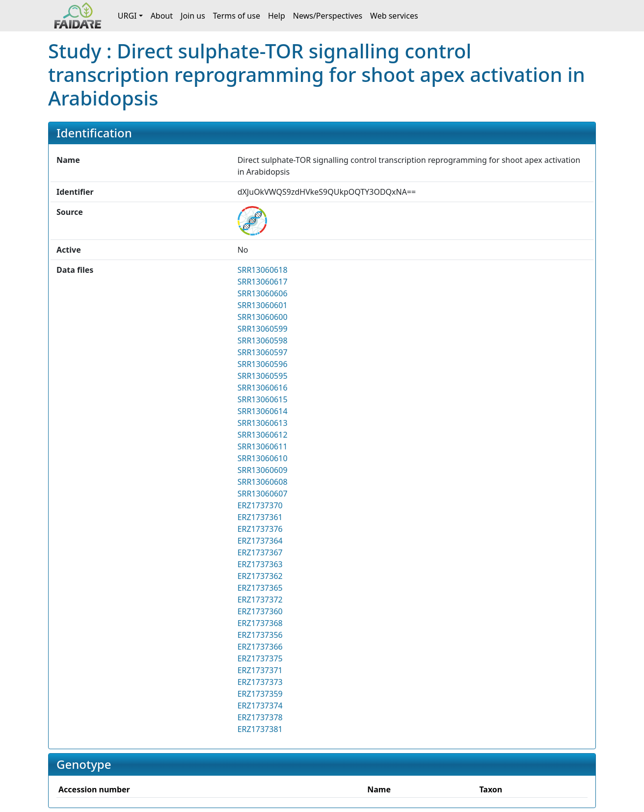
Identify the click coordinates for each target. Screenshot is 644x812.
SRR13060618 (263, 270)
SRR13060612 (263, 435)
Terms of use (237, 16)
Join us (193, 16)
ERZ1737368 (260, 623)
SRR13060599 (263, 329)
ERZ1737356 (260, 635)
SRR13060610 (263, 458)
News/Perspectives (328, 16)
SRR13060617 (263, 282)
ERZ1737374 (260, 706)
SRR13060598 (263, 341)
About (162, 16)
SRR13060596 (263, 364)
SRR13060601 (263, 305)
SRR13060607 (263, 494)
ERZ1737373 (260, 682)
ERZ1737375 (260, 658)
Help (277, 16)
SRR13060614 (263, 411)
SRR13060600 (263, 317)
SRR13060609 (263, 470)
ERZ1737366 (260, 647)
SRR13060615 (263, 399)
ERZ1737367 (260, 552)
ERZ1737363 (260, 564)
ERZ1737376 (260, 529)
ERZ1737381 (260, 729)
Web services (394, 16)
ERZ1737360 (260, 611)
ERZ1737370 (260, 505)
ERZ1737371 (260, 670)
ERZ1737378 (260, 717)
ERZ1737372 (260, 600)
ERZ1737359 (260, 694)
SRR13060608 (263, 482)
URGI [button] (127, 16)
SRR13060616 (263, 388)
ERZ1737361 (260, 517)
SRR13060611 (263, 446)
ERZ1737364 (260, 541)
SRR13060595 (263, 376)
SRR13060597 (263, 352)
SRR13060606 (263, 293)
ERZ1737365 (260, 588)
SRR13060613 (263, 423)
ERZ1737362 (260, 576)
